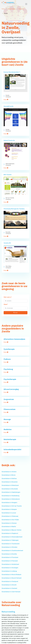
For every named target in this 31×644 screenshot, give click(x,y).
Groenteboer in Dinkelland (10, 485)
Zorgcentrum (9, 399)
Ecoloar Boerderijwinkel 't (12, 72)
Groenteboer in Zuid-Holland (11, 592)
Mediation (8, 429)
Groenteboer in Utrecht (9, 585)
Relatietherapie (10, 439)
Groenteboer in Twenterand (10, 544)
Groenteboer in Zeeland (9, 588)
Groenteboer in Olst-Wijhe (10, 520)
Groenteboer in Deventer (10, 482)
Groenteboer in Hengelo (9, 503)
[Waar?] (16, 308)
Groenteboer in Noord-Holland (11, 578)
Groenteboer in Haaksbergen (11, 492)
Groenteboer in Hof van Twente (12, 506)
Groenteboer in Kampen (9, 509)
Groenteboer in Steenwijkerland (12, 537)
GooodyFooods (9, 106)
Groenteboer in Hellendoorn (11, 499)
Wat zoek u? (8, 297)
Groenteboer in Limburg (9, 571)
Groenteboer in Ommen (9, 523)
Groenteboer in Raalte (9, 527)
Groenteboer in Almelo (9, 472)
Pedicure (7, 359)
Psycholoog (8, 369)
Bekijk (6, 100)
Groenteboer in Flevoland (10, 557)
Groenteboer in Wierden (9, 547)
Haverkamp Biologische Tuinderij (14, 209)
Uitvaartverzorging (11, 389)
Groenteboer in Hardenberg (10, 496)
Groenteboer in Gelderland (10, 564)
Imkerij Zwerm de (9, 140)
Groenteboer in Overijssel (10, 581)
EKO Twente (8, 175)
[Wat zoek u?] (16, 301)
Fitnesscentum (10, 409)
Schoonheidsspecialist (12, 449)
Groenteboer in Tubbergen (10, 540)
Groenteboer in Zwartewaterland (12, 551)
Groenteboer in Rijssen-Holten (11, 530)
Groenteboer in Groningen (10, 568)
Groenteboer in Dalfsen (9, 479)
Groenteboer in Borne (9, 475)
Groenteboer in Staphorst (10, 533)
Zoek (15, 313)
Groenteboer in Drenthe (9, 554)
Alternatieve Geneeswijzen (14, 339)
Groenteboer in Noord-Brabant (11, 575)
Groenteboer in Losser (9, 513)
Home (3, 9)
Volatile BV (7, 243)
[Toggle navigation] (26, 4)
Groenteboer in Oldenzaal (10, 516)
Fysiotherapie (9, 349)
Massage (7, 419)
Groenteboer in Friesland (10, 561)
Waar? (6, 304)
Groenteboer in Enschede (10, 489)
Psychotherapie (10, 379)
